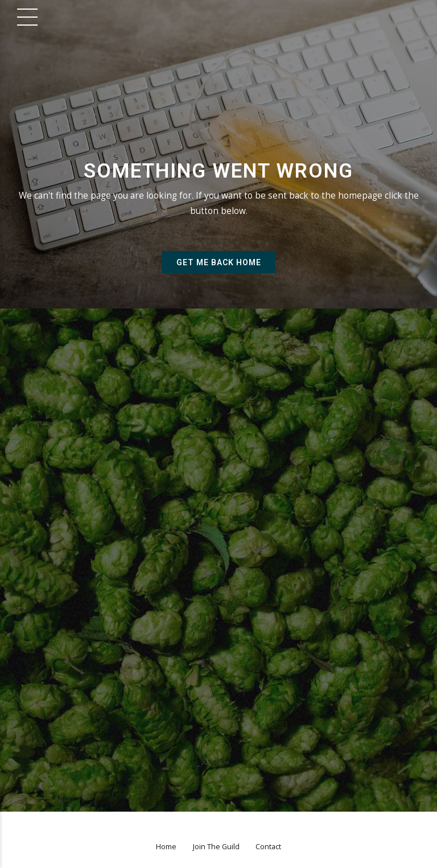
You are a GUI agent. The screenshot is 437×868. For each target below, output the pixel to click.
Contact (268, 847)
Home (166, 847)
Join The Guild (216, 847)
